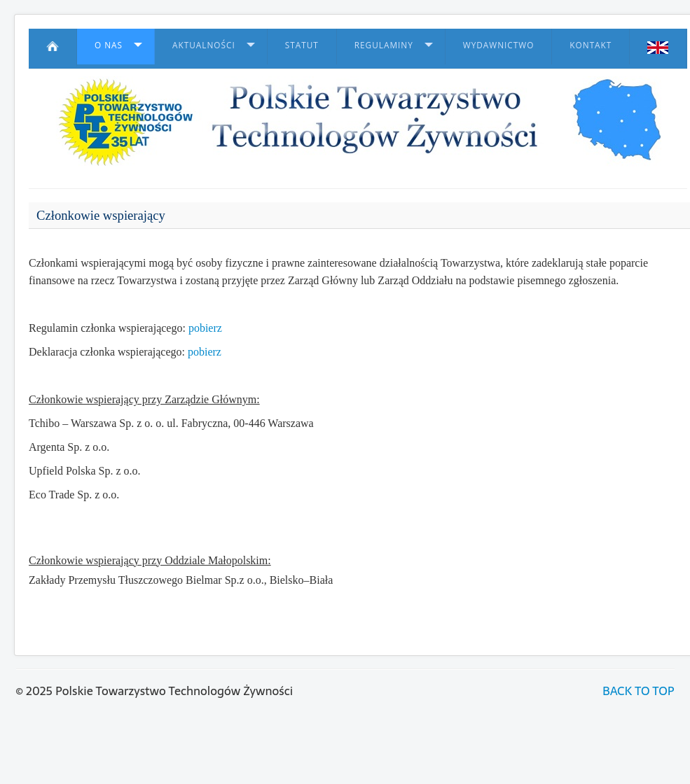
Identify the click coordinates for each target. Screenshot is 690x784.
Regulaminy (384, 45)
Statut (302, 45)
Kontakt (591, 45)
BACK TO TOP (638, 691)
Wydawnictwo (499, 45)
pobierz (205, 328)
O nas (109, 45)
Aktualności (204, 45)
